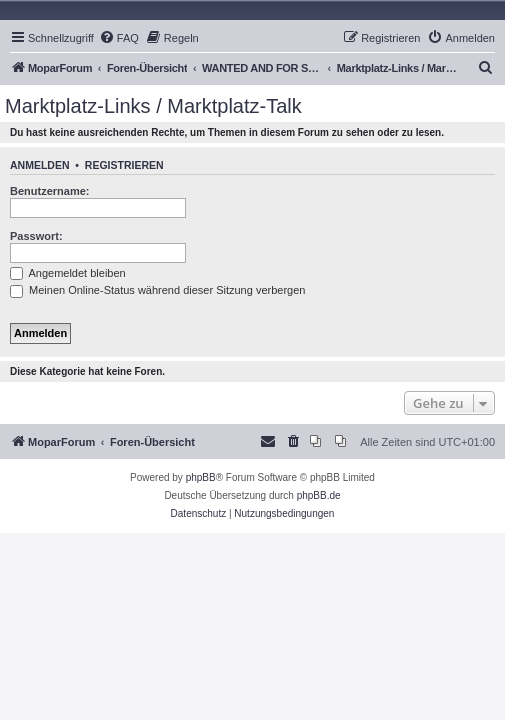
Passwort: (36, 236)
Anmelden (40, 165)
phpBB (201, 477)
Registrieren (124, 165)
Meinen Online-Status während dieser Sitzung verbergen (157, 290)
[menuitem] (119, 38)
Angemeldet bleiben (68, 273)
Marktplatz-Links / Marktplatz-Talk (153, 106)
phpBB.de (319, 495)
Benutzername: (49, 191)
